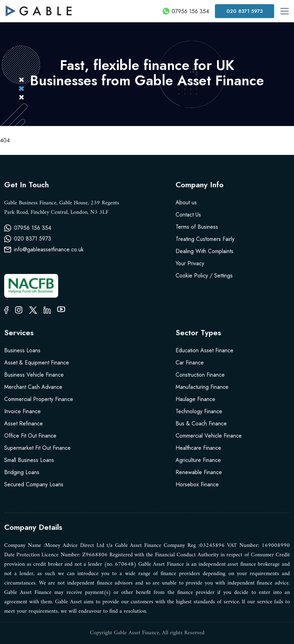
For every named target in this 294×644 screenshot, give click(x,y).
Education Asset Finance (204, 350)
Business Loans (22, 350)
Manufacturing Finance (202, 387)
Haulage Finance (195, 399)
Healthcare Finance (198, 448)
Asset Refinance (24, 423)
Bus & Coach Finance (201, 423)
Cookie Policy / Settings (204, 276)
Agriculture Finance (198, 460)
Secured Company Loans (34, 484)
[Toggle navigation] (285, 11)
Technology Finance (199, 411)
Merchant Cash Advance (33, 387)
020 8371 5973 (245, 11)
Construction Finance (200, 375)
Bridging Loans (22, 472)
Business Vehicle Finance (34, 375)
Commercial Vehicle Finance (209, 436)
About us (186, 202)
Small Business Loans (29, 460)
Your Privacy (190, 263)
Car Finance (190, 363)
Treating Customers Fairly (205, 239)
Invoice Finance (22, 411)
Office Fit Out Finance (30, 436)
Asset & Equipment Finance (37, 363)
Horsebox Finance (197, 484)
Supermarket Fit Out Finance (37, 448)
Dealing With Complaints (204, 251)
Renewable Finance (199, 472)
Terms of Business (197, 227)
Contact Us (188, 215)
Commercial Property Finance (39, 399)
